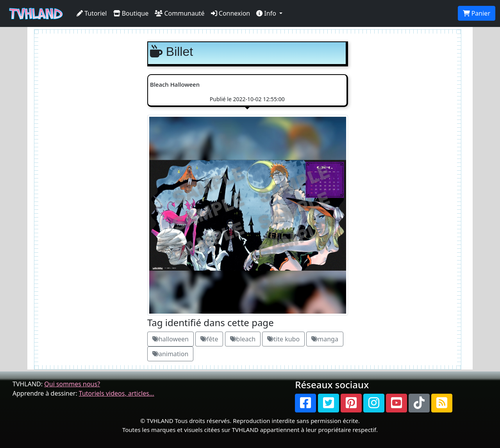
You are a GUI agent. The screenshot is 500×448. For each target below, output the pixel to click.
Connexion (231, 13)
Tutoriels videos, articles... (117, 393)
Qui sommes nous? (72, 384)
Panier (477, 13)
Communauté (179, 13)
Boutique (131, 13)
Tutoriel (92, 13)
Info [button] (267, 13)
